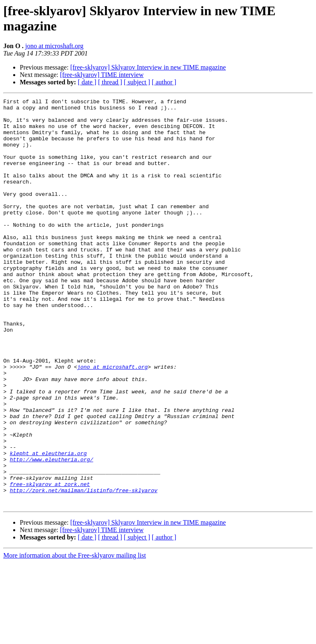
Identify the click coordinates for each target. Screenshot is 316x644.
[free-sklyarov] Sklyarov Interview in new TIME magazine (148, 67)
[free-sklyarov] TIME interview (102, 75)
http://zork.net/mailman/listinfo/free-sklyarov (84, 569)
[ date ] (87, 82)
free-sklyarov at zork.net (50, 562)
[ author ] (164, 82)
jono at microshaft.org (54, 46)
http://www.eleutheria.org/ (52, 532)
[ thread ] (110, 82)
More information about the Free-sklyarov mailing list (75, 637)
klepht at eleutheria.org (48, 525)
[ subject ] (137, 82)
